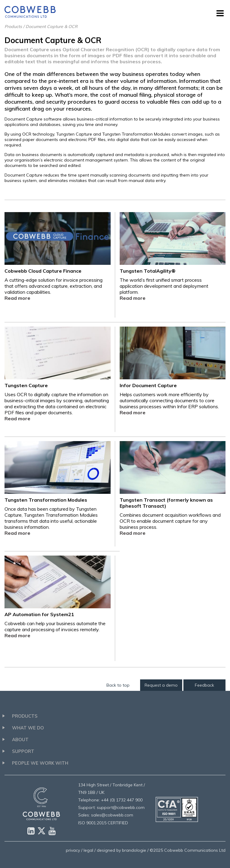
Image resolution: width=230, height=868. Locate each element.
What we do (28, 728)
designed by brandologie (121, 850)
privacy (73, 850)
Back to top (118, 685)
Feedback (204, 685)
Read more (17, 298)
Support (23, 751)
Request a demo (161, 685)
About (20, 740)
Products (13, 27)
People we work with (40, 763)
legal (88, 850)
